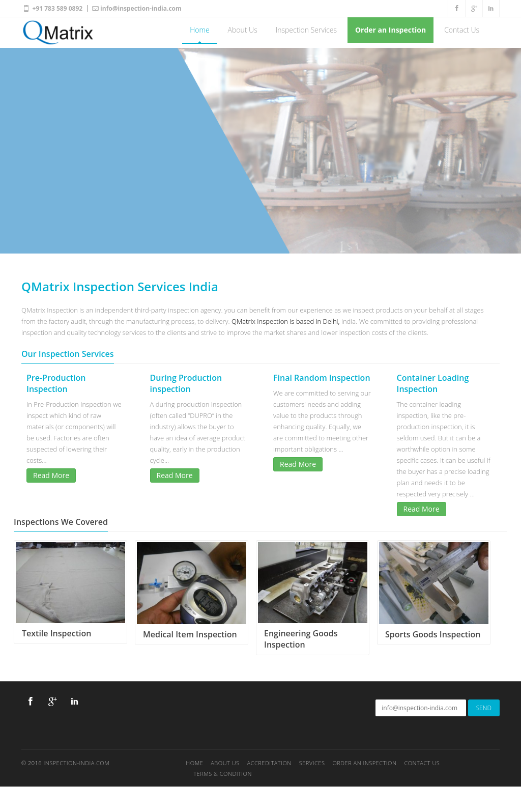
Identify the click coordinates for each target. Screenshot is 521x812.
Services (312, 763)
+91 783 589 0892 (52, 8)
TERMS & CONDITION (223, 774)
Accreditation (269, 763)
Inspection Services (306, 30)
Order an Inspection (390, 30)
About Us (243, 30)
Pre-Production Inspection (56, 383)
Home (199, 30)
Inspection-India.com (76, 763)
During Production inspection (186, 383)
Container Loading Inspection (433, 383)
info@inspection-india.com (136, 8)
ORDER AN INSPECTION (364, 763)
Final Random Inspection (322, 378)
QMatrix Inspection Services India (120, 286)
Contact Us (462, 30)
